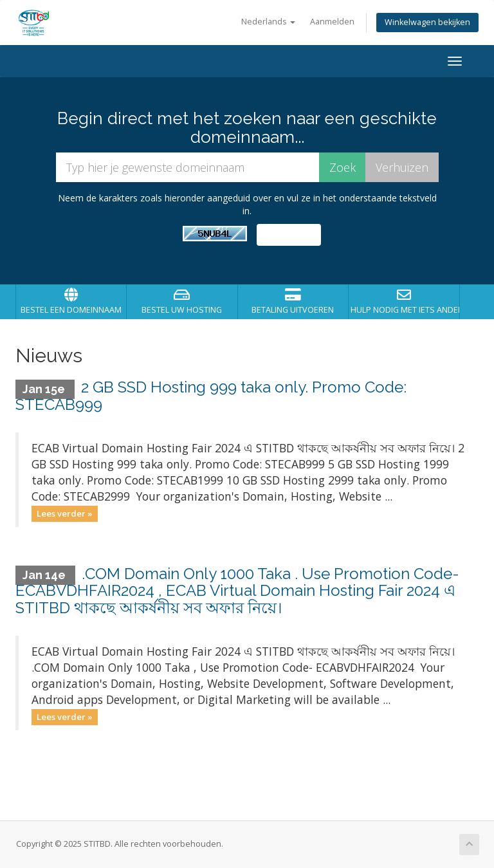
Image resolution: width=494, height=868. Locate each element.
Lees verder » (65, 513)
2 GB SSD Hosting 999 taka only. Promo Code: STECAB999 (211, 395)
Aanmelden (332, 22)
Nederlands (268, 22)
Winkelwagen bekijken (427, 22)
